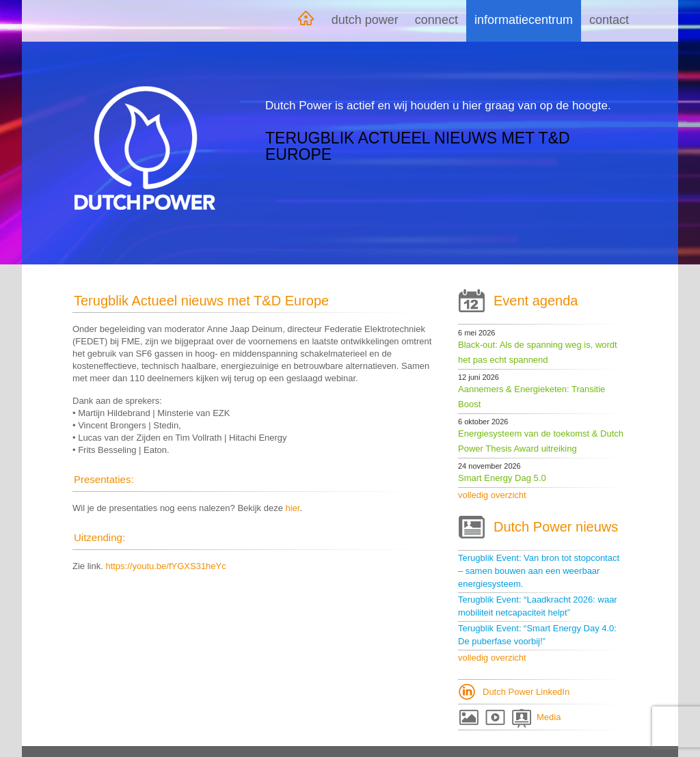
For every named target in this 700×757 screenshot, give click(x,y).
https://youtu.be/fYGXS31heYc (165, 566)
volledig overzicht (492, 495)
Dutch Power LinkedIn (526, 692)
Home (306, 21)
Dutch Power (365, 20)
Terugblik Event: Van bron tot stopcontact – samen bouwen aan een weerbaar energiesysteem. (539, 571)
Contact (609, 20)
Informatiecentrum (524, 20)
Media (549, 717)
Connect (436, 20)
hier (292, 508)
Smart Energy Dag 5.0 (502, 478)
